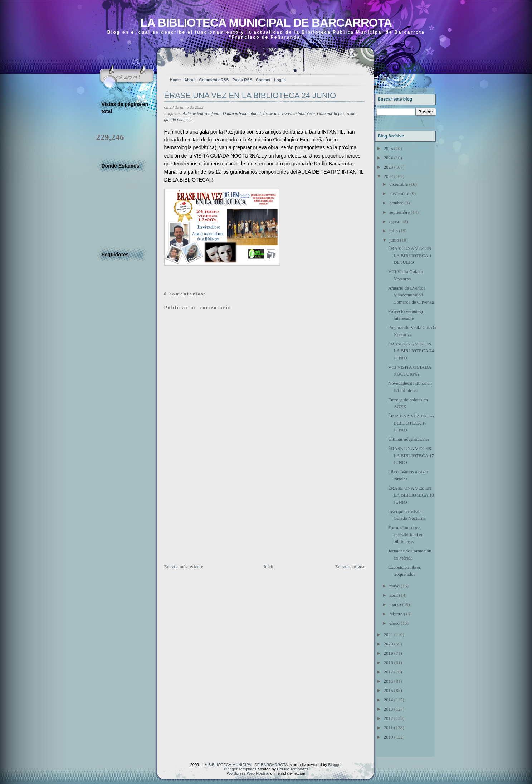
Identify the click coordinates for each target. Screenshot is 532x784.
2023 (389, 167)
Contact (263, 80)
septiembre (399, 212)
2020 (389, 644)
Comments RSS (214, 80)
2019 (389, 653)
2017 (389, 672)
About (190, 80)
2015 (389, 690)
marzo (395, 604)
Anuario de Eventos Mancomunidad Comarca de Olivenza (411, 295)
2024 (389, 158)
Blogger (335, 765)
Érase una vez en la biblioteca (289, 113)
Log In (280, 80)
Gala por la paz (331, 113)
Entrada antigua (350, 567)
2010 (389, 737)
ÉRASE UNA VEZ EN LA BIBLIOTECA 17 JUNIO (411, 455)
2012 (389, 718)
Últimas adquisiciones (409, 439)
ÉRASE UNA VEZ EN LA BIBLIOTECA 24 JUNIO (250, 95)
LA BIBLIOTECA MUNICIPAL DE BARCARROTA (266, 23)
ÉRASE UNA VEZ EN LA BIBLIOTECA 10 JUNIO (411, 495)
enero (394, 623)
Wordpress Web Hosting (248, 773)
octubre (396, 203)
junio (394, 240)
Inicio (269, 567)
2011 (389, 728)
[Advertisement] (218, 513)
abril (394, 595)
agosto (395, 221)
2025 (389, 148)
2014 (389, 700)
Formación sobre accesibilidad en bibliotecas (406, 534)
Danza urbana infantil (242, 113)
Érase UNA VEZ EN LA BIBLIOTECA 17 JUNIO (411, 423)
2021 (389, 635)
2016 (389, 681)
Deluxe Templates (292, 769)
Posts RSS (242, 80)
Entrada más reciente (184, 567)
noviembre (399, 193)
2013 (389, 709)
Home (175, 80)
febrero (396, 614)
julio (394, 231)
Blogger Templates (240, 769)
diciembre (399, 184)
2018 (389, 662)
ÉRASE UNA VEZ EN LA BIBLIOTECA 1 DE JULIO (410, 255)
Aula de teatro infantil (202, 113)
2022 (389, 176)
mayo (394, 586)
